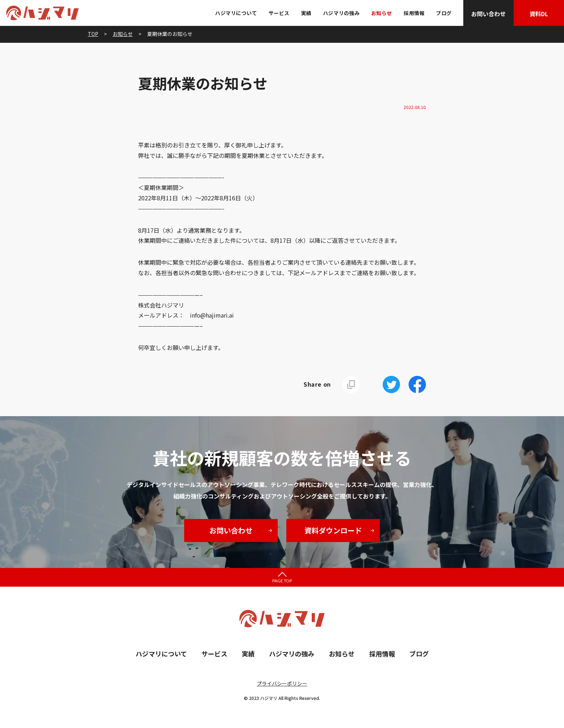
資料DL (539, 14)
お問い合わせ (488, 14)
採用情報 (414, 13)
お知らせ (382, 13)
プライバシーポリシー (282, 683)
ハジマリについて (236, 13)
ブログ (444, 13)
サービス (279, 13)
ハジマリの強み (341, 13)
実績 (306, 13)
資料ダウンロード (333, 530)
